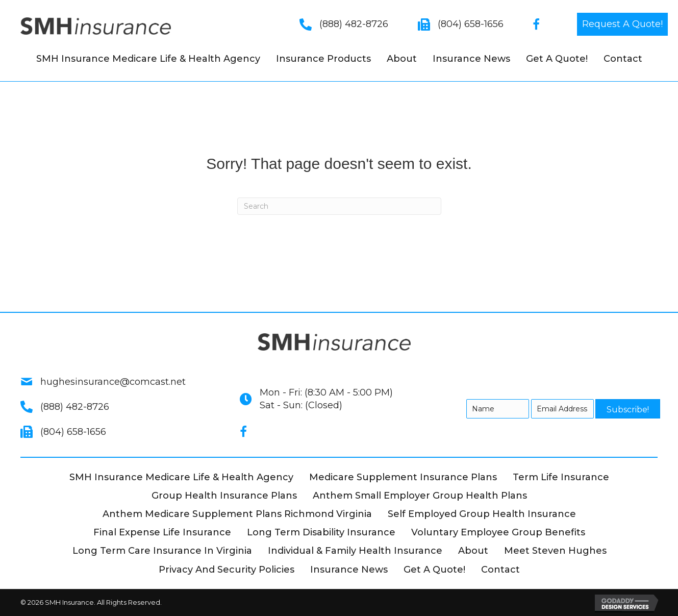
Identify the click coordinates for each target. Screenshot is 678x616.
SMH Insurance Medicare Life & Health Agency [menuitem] (148, 59)
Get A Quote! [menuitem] (557, 59)
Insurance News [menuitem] (471, 59)
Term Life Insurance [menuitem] (561, 477)
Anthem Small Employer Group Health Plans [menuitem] (420, 496)
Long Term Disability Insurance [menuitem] (321, 532)
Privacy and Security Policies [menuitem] (227, 570)
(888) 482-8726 (354, 24)
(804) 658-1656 (471, 24)
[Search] (339, 206)
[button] (622, 24)
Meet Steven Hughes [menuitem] (555, 551)
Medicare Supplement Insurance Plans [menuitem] (403, 477)
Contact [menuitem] (623, 59)
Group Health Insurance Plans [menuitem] (224, 496)
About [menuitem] (402, 59)
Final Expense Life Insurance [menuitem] (162, 532)
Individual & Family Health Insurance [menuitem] (355, 551)
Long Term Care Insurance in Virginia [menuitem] (162, 551)
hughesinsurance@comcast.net (113, 382)
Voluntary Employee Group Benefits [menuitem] (498, 532)
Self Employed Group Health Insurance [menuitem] (482, 514)
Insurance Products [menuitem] (323, 59)
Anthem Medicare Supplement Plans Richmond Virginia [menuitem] (237, 514)
